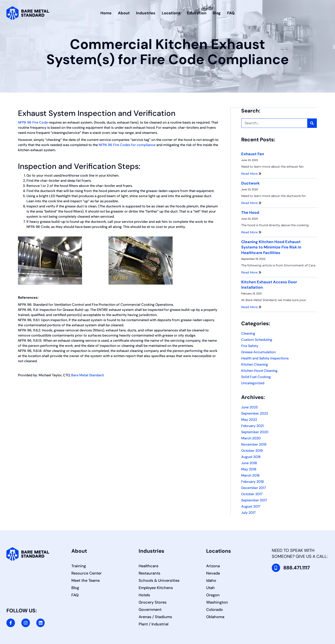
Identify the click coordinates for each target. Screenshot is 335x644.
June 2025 (250, 407)
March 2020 (251, 438)
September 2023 (255, 413)
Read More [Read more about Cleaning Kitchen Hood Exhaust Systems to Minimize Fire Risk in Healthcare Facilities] (251, 272)
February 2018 (253, 481)
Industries (146, 13)
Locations (171, 13)
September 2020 (255, 432)
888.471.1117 (298, 568)
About (124, 13)
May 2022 (249, 419)
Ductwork (250, 183)
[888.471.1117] (276, 568)
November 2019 (254, 444)
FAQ (231, 13)
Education (197, 13)
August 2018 (251, 457)
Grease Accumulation (258, 352)
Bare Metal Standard (87, 375)
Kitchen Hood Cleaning (259, 370)
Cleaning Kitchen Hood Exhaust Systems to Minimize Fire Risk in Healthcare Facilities (271, 247)
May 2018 (249, 469)
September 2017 (254, 500)
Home (106, 13)
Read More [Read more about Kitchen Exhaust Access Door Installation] (251, 307)
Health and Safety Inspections (265, 358)
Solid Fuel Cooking (256, 377)
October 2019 (252, 450)
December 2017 (254, 488)
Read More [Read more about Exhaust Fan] (251, 173)
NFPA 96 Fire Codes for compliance (127, 145)
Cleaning (248, 333)
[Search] (312, 123)
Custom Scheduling (257, 339)
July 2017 (248, 512)
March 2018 (250, 475)
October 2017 (252, 494)
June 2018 (249, 463)
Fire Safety (250, 346)
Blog (217, 13)
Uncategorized (253, 383)
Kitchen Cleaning (255, 364)
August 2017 (251, 506)
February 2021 (252, 426)
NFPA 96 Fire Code (33, 122)
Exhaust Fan (253, 154)
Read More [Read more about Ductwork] (251, 203)
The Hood (250, 212)
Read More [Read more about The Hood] (251, 232)
